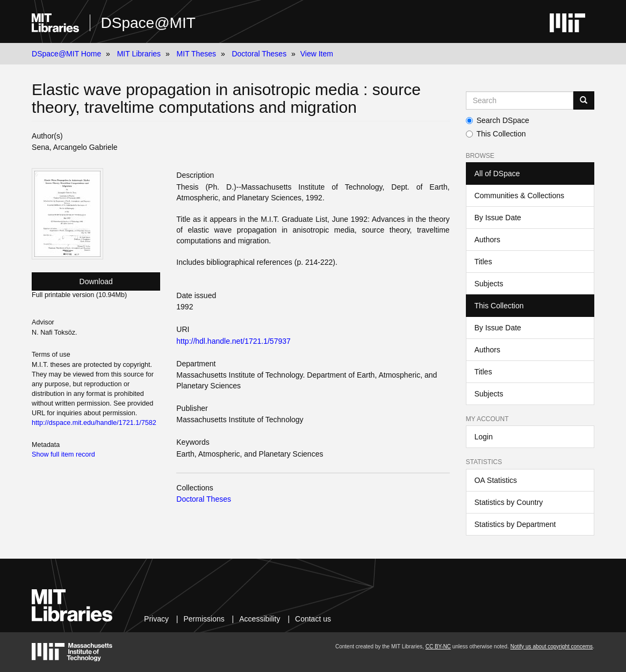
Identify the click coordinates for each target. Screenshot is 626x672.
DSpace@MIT (148, 23)
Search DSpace (498, 120)
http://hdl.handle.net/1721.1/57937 (233, 341)
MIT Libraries (139, 54)
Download (96, 281)
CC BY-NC (438, 646)
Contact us (313, 619)
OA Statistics (496, 480)
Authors (487, 240)
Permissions (204, 619)
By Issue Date (498, 218)
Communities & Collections (519, 196)
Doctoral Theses (259, 54)
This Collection (496, 134)
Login (484, 437)
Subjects (489, 284)
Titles (483, 262)
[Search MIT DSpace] (520, 100)
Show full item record (63, 454)
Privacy (156, 619)
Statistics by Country (509, 502)
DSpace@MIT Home (66, 54)
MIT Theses (196, 54)
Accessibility (260, 619)
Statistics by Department (515, 524)
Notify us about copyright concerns (552, 646)
